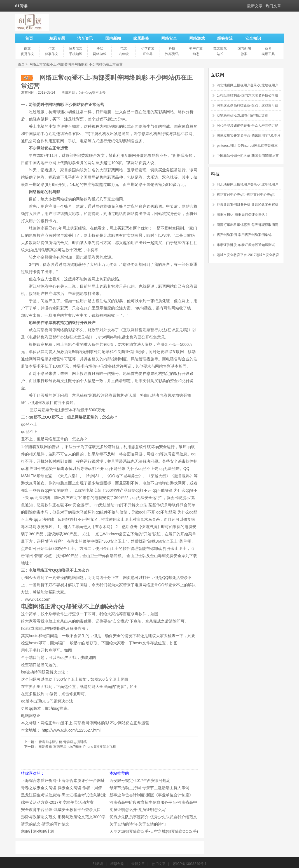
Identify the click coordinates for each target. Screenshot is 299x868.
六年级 (124, 54)
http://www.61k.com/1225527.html (71, 730)
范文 (124, 48)
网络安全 (169, 38)
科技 (172, 48)
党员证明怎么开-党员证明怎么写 (138, 810)
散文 (27, 48)
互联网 (218, 75)
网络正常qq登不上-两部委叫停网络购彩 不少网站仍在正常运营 (76, 64)
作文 (52, 48)
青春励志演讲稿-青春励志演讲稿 (63, 742)
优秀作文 (27, 54)
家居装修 (141, 38)
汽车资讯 (85, 38)
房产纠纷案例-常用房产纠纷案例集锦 (244, 235)
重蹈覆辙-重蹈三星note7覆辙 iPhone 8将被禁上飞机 (77, 747)
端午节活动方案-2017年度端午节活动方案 (57, 802)
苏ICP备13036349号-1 (190, 864)
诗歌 (100, 48)
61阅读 (98, 864)
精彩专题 (57, 38)
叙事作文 (52, 54)
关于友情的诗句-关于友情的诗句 (138, 824)
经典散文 (76, 48)
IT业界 (148, 54)
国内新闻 (113, 38)
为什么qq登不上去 (92, 93)
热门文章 (273, 6)
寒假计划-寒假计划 (37, 831)
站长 (220, 54)
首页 (29, 38)
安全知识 (253, 38)
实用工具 (268, 54)
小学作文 (148, 48)
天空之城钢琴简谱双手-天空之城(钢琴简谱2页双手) (154, 831)
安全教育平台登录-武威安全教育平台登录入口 (61, 810)
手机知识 (76, 54)
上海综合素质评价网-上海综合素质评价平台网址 (63, 781)
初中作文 (196, 48)
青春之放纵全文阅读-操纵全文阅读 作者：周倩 (61, 788)
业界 (268, 48)
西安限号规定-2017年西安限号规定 (140, 781)
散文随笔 (220, 48)
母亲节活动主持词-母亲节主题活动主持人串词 (149, 788)
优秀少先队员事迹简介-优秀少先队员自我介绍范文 (153, 817)
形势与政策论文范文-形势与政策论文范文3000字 (63, 817)
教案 (244, 54)
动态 (196, 54)
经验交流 (225, 38)
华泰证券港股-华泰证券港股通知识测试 (246, 245)
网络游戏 (197, 38)
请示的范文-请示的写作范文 (45, 824)
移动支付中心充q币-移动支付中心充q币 (246, 195)
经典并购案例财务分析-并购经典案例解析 (247, 205)
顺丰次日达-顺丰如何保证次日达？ (242, 215)
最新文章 (255, 6)
